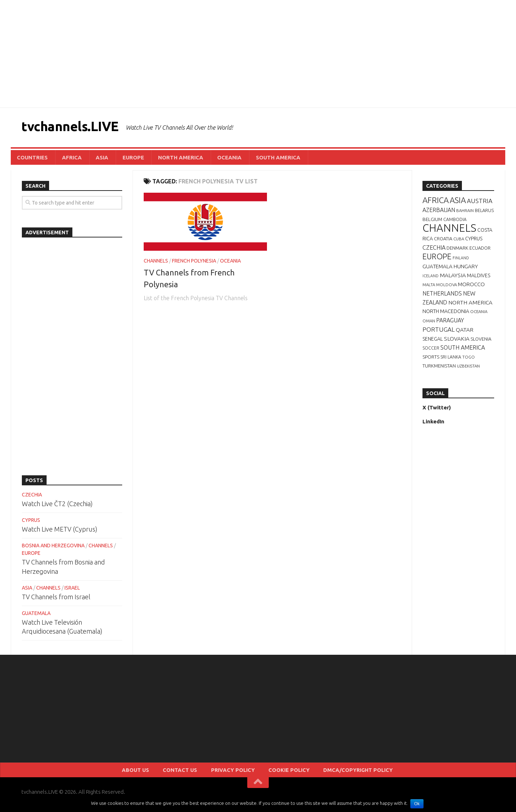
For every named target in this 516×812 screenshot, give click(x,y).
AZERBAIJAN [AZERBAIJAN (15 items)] (439, 212)
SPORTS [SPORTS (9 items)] (431, 359)
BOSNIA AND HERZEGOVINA (53, 548)
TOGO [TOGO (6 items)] (469, 359)
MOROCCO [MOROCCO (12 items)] (471, 287)
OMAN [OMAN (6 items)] (429, 323)
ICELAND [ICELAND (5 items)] (431, 278)
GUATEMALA (36, 616)
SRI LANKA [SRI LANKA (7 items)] (451, 359)
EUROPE (121, 158)
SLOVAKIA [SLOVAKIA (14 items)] (457, 341)
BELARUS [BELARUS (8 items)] (484, 213)
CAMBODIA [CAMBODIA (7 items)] (455, 222)
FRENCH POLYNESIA (194, 263)
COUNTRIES (31, 158)
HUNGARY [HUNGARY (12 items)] (466, 269)
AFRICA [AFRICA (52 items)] (436, 203)
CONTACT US (193, 774)
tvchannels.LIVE (77, 127)
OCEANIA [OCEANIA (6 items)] (479, 314)
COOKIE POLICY (283, 774)
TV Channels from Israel (56, 599)
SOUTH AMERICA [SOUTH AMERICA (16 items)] (463, 350)
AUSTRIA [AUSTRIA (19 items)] (480, 203)
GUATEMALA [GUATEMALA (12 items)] (438, 269)
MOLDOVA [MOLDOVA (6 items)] (446, 287)
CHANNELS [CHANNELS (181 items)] (449, 230)
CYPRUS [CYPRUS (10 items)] (474, 241)
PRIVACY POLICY (237, 774)
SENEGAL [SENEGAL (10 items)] (433, 341)
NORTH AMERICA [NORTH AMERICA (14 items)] (470, 305)
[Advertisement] (258, 54)
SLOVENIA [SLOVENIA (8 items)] (481, 341)
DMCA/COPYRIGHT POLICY (342, 774)
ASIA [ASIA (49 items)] (458, 203)
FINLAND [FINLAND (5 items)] (461, 260)
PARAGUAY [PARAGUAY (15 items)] (450, 323)
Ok (418, 804)
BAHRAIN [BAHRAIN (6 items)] (465, 213)
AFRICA (67, 158)
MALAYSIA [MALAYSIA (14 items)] (453, 278)
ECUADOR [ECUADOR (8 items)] (480, 250)
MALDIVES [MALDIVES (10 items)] (479, 278)
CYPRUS (31, 523)
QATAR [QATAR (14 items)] (465, 332)
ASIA (93, 158)
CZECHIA (32, 497)
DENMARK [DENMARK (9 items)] (457, 250)
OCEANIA (210, 158)
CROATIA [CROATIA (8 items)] (443, 241)
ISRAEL (72, 590)
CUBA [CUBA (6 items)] (459, 241)
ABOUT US (156, 774)
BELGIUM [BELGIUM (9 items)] (432, 222)
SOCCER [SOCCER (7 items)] (431, 350)
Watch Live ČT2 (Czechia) (57, 506)
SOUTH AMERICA (254, 158)
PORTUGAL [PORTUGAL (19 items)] (439, 332)
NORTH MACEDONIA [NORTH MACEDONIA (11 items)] (446, 314)
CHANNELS (156, 263)
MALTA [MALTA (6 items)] (429, 287)
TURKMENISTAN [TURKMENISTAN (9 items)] (439, 368)
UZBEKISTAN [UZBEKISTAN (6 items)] (468, 368)
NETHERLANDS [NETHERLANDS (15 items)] (442, 296)
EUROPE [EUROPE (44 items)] (437, 259)
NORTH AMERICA (164, 158)
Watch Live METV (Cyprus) (60, 532)
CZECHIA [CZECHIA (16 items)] (434, 250)
